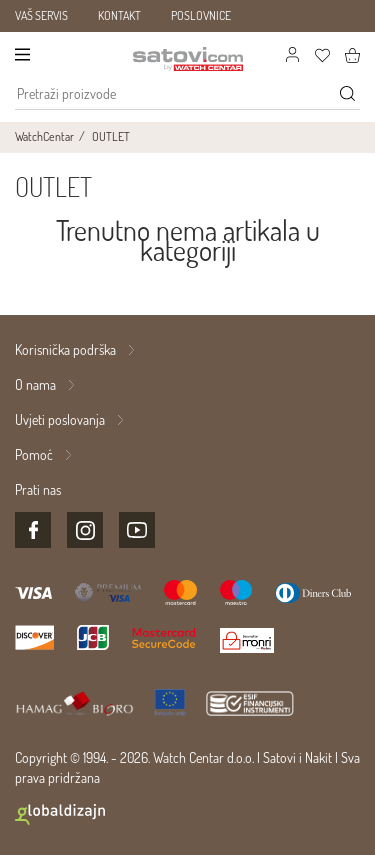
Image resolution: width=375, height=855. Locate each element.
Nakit (318, 757)
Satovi (279, 757)
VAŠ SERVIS (41, 15)
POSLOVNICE (201, 15)
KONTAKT (119, 15)
